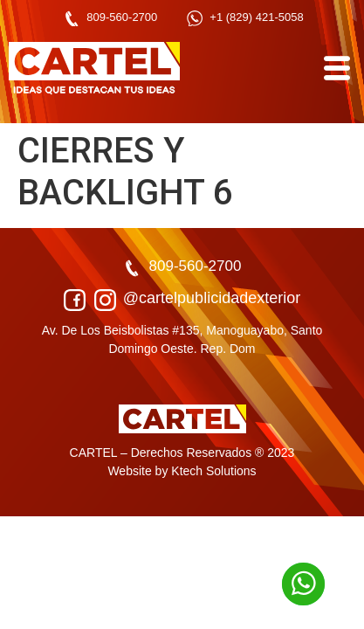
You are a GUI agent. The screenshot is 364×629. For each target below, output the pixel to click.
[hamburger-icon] (336, 69)
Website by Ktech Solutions (182, 471)
